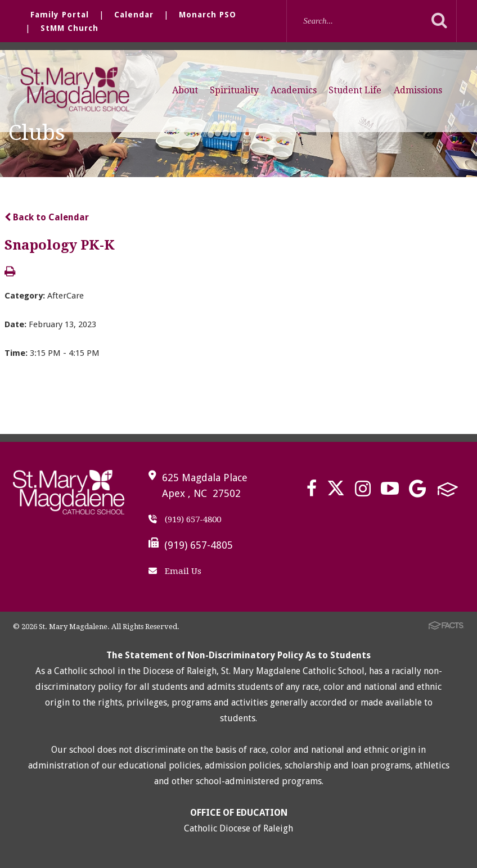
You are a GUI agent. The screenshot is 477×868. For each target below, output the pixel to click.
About (185, 90)
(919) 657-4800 (185, 519)
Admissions (418, 90)
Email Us (175, 571)
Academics (294, 90)
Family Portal (60, 15)
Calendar (134, 15)
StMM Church (69, 28)
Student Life (355, 90)
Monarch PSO (208, 15)
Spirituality (234, 90)
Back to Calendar (47, 217)
